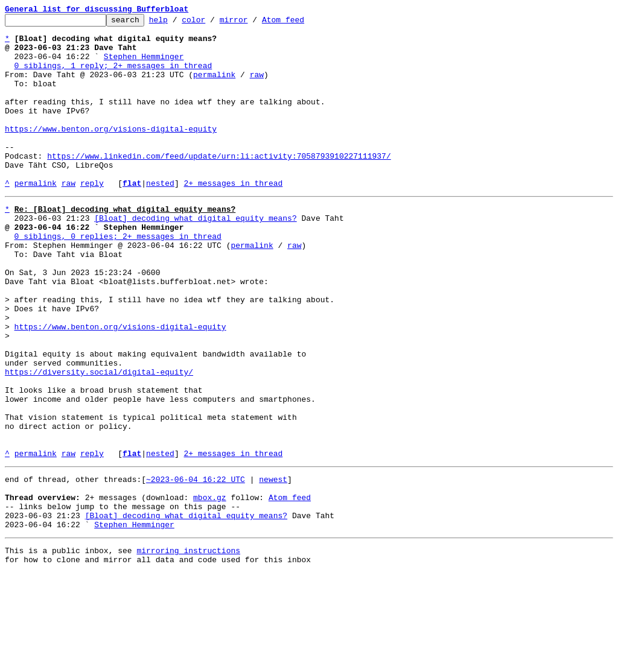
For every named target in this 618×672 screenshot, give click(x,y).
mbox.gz (210, 588)
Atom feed (302, 23)
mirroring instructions (188, 648)
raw (257, 87)
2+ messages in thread (233, 217)
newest (273, 566)
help (177, 23)
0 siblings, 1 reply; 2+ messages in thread (113, 76)
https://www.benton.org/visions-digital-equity (111, 152)
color (212, 23)
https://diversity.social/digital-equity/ (99, 440)
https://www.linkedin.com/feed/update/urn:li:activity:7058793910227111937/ (219, 185)
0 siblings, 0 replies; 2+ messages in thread (118, 277)
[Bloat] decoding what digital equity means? (195, 256)
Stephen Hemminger (144, 65)
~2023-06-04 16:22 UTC (196, 566)
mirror (253, 23)
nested (160, 217)
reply (92, 217)
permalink (214, 87)
